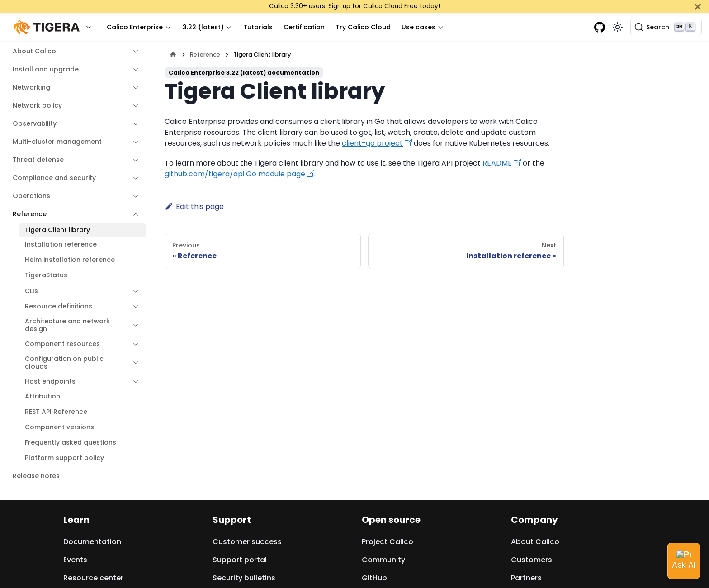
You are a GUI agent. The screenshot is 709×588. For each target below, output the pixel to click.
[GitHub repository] (600, 27)
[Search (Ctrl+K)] (666, 27)
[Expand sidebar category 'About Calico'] (133, 52)
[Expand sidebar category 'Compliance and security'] (133, 178)
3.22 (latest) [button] (203, 27)
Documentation (92, 542)
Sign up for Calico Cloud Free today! (384, 6)
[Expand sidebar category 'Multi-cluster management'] (133, 142)
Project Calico (388, 542)
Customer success (247, 542)
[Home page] (173, 55)
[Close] (698, 7)
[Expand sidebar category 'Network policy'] (133, 106)
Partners (526, 578)
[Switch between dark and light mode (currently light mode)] (618, 27)
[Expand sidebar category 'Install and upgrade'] (133, 70)
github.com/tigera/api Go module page (235, 174)
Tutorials (258, 27)
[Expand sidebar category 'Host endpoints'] (133, 382)
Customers (532, 560)
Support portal (240, 560)
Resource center (93, 578)
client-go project (372, 143)
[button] (54, 27)
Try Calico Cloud (363, 27)
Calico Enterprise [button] (135, 27)
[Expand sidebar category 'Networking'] (133, 88)
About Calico (535, 542)
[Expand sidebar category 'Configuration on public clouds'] (133, 363)
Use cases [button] (418, 27)
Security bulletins (244, 578)
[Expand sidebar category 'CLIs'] (133, 291)
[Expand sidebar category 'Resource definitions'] (133, 307)
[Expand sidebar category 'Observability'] (133, 124)
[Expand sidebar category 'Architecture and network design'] (133, 325)
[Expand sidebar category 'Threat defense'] (133, 160)
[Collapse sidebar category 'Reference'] (133, 214)
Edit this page (194, 206)
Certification (304, 27)
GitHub (374, 578)
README (497, 163)
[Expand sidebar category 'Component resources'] (133, 344)
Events (75, 560)
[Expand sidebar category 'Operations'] (133, 196)
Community (383, 560)
